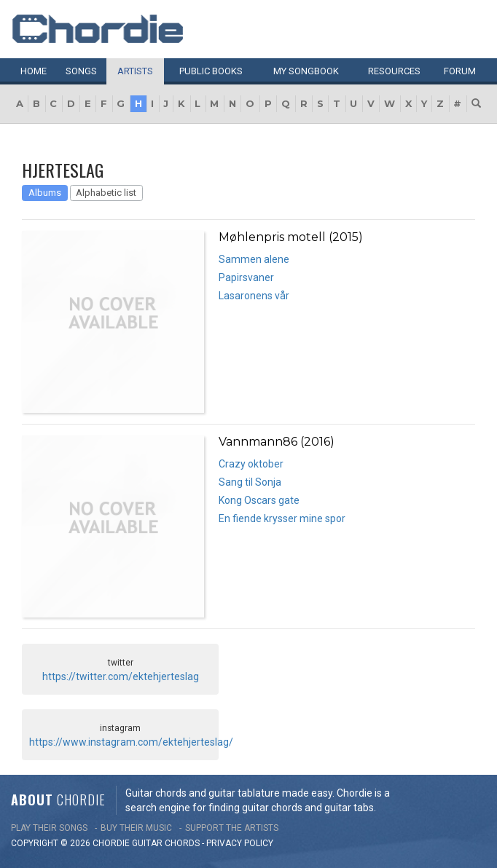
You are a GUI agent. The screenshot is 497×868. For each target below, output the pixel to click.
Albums (45, 193)
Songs (81, 71)
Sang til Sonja (250, 482)
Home (34, 71)
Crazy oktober (251, 464)
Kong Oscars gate (259, 500)
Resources (394, 71)
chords (182, 843)
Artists (135, 71)
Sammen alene (254, 259)
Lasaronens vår (254, 296)
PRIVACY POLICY (240, 843)
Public (211, 71)
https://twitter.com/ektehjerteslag (121, 676)
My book (306, 71)
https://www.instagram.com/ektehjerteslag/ (131, 742)
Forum (460, 71)
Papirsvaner (246, 277)
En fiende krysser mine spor (282, 518)
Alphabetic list (106, 193)
